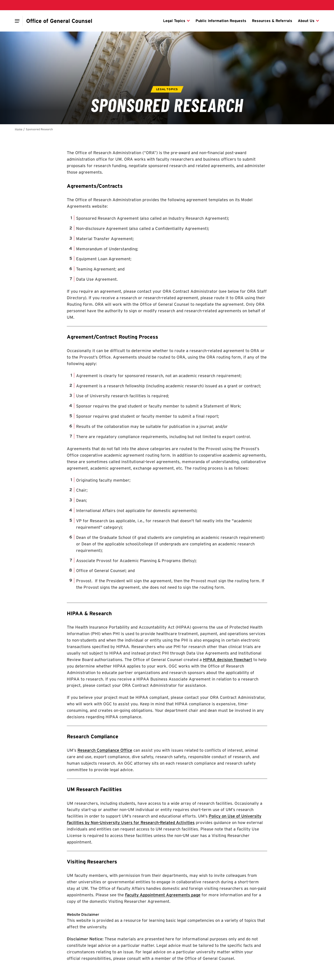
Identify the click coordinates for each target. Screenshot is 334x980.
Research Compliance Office (105, 750)
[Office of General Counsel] (59, 21)
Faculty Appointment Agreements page (163, 895)
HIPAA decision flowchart (228, 660)
